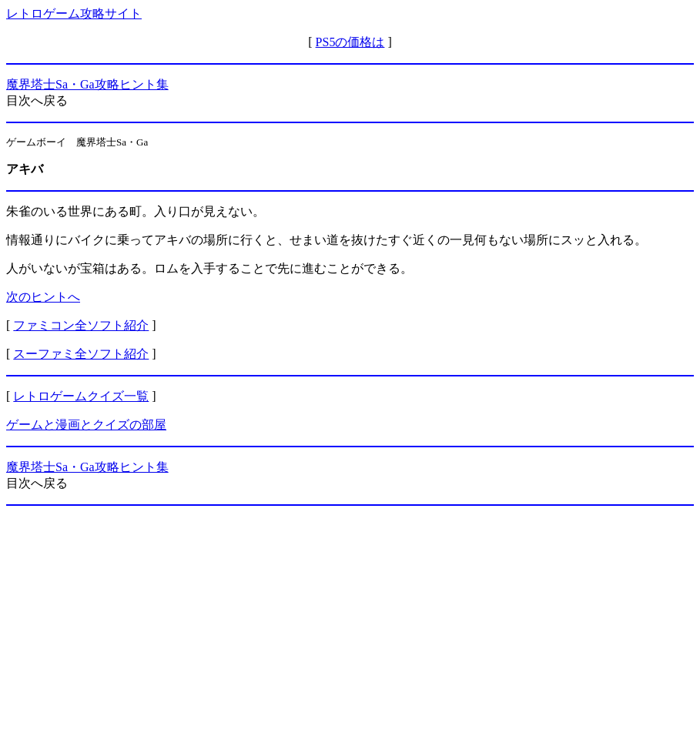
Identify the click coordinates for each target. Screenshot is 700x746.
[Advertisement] (350, 626)
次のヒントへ (43, 297)
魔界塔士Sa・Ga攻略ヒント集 (87, 84)
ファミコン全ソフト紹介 (81, 325)
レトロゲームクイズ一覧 (81, 396)
